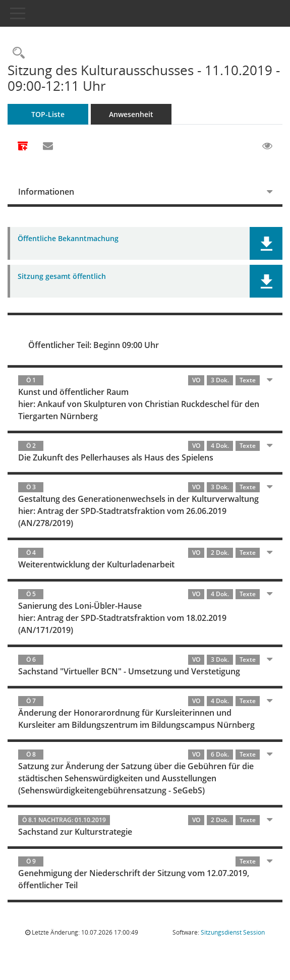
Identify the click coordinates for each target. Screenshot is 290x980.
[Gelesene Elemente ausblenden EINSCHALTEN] (267, 146)
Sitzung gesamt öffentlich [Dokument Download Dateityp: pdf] (62, 277)
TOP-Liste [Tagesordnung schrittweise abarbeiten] (48, 114)
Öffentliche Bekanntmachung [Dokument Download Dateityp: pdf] (68, 239)
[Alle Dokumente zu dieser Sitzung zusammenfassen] (23, 147)
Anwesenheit (131, 114)
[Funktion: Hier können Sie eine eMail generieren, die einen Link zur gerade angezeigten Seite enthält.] (48, 146)
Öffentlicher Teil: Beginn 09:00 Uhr (94, 345)
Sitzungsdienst (233, 932)
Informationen (46, 192)
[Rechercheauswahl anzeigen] (16, 53)
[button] (266, 243)
